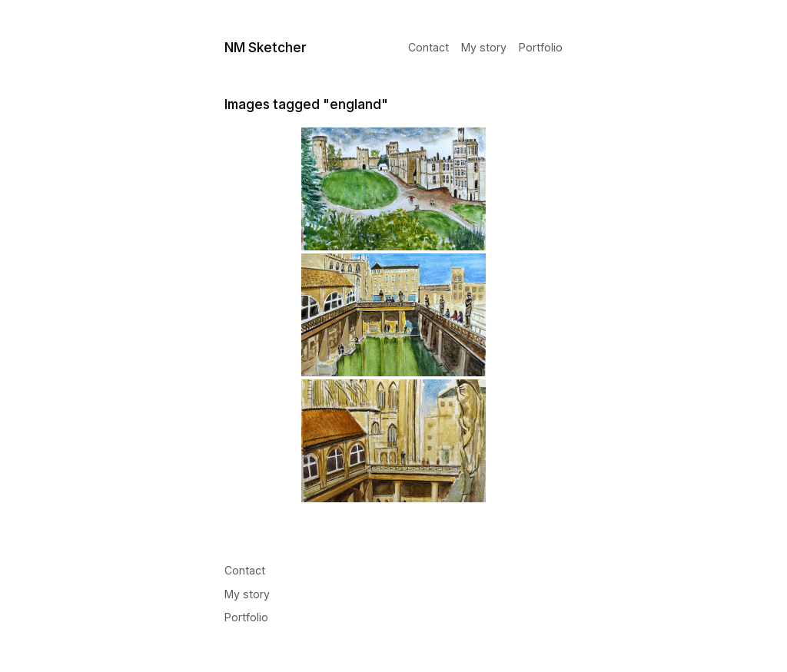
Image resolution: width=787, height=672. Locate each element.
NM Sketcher (266, 47)
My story (484, 48)
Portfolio (541, 48)
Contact (428, 48)
